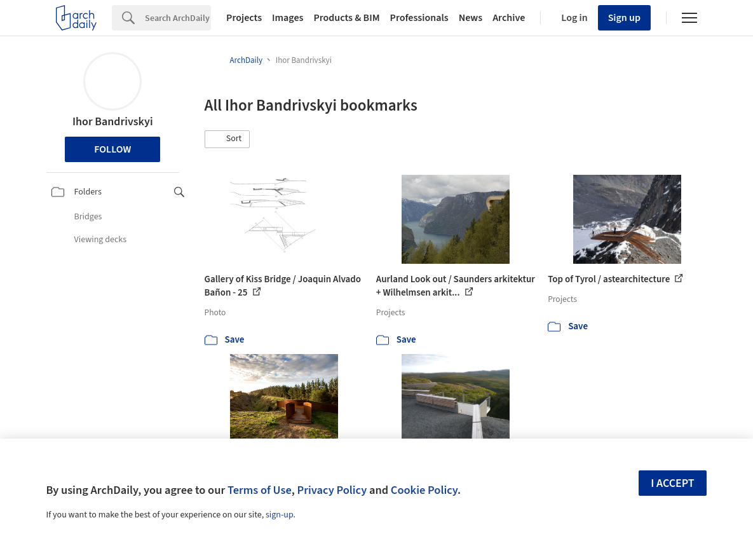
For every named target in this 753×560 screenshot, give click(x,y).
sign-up (280, 515)
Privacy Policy (332, 490)
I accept (672, 483)
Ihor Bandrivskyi (113, 122)
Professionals (419, 18)
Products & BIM (346, 18)
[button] (227, 139)
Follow (112, 149)
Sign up (624, 18)
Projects (244, 18)
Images (288, 18)
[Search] (178, 18)
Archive (509, 18)
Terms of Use (260, 490)
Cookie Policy (424, 490)
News (471, 18)
